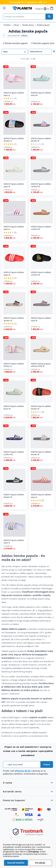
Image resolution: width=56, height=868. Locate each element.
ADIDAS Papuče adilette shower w (14, 140)
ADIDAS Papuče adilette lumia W (41, 94)
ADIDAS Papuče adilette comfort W (41, 185)
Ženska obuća (28, 25)
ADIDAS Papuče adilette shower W (41, 140)
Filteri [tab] (5, 52)
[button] (39, 9)
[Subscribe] (47, 764)
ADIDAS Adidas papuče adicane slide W (41, 365)
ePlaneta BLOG (23, 771)
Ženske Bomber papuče (16, 43)
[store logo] (22, 8)
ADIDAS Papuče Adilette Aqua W (14, 274)
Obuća (17, 25)
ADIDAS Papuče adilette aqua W (14, 185)
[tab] (28, 783)
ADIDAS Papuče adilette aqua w (14, 94)
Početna (7, 25)
